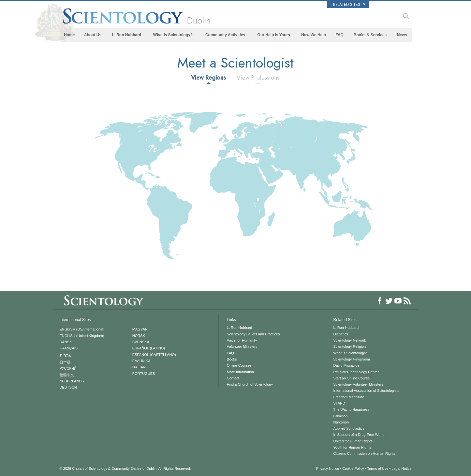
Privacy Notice (328, 468)
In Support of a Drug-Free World (359, 435)
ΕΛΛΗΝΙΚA (141, 361)
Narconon (341, 422)
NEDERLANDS (72, 381)
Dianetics (340, 334)
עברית (66, 355)
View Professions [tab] (258, 78)
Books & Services (370, 35)
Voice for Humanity (242, 340)
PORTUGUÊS (144, 374)
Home (69, 35)
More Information (240, 372)
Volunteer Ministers (242, 346)
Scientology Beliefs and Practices (253, 334)
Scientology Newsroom (352, 359)
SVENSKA (141, 342)
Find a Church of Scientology (250, 384)
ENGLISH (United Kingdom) (82, 336)
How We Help (314, 35)
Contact (233, 378)
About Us (93, 35)
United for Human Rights (353, 441)
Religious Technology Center (356, 372)
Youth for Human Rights (352, 447)
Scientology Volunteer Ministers (358, 384)
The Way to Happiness (351, 409)
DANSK (66, 342)
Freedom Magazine (349, 397)
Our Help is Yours (274, 35)
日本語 (65, 362)
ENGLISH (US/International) (82, 329)
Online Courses (239, 365)
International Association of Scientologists (366, 391)
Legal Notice (401, 468)
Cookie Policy (353, 468)
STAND (339, 403)
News (402, 35)
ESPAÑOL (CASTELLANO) (154, 355)
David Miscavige (346, 365)
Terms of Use (378, 468)
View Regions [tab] (208, 78)
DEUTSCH (68, 387)
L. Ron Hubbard (126, 35)
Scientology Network (349, 340)
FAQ (339, 35)
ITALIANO (140, 367)
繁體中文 (67, 375)
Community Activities (225, 35)
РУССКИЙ (68, 368)
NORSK (139, 336)
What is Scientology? (173, 35)
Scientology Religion (349, 346)
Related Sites (349, 5)
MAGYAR (140, 329)
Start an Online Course (351, 378)
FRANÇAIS (69, 348)
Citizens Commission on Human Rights (364, 453)
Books (232, 359)
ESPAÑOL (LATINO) (149, 348)
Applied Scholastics (349, 428)
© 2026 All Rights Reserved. (125, 468)
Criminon (340, 416)
